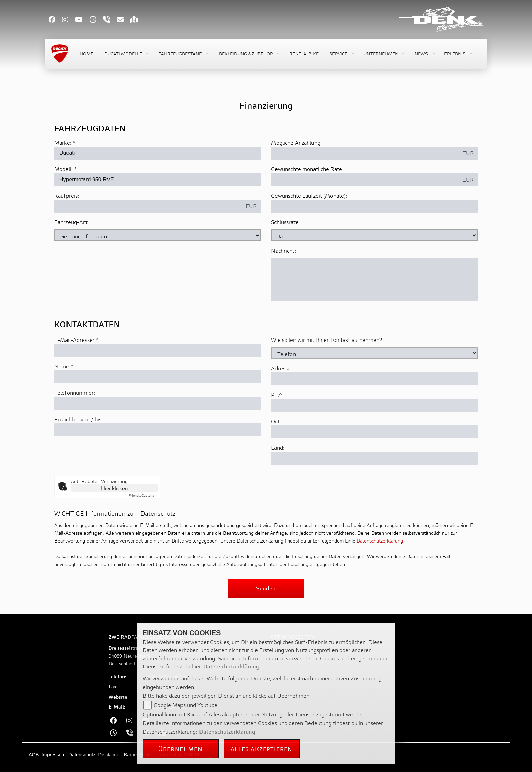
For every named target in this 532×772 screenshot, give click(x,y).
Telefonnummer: (75, 421)
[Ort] (374, 460)
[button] (126, 54)
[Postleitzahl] (374, 434)
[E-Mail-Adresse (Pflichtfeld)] (158, 379)
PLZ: (277, 423)
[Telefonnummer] (158, 432)
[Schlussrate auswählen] (374, 235)
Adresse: (282, 397)
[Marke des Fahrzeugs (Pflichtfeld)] (158, 153)
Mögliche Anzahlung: (296, 142)
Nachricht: (283, 250)
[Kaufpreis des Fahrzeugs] (148, 206)
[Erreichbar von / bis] (158, 458)
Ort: (276, 450)
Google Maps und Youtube (186, 705)
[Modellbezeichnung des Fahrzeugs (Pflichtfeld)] (158, 180)
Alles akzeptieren (262, 749)
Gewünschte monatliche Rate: (307, 169)
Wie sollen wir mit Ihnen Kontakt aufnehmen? (327, 368)
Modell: (63, 169)
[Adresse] (374, 407)
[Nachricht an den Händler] (374, 279)
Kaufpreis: (67, 195)
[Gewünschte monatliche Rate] (365, 180)
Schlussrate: (286, 222)
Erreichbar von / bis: (79, 448)
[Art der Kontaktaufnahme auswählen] (374, 382)
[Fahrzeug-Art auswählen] (158, 235)
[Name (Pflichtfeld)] (158, 405)
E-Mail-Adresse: (76, 368)
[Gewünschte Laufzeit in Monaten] (374, 206)
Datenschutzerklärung (380, 541)
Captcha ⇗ (143, 495)
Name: (62, 395)
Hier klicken (114, 488)
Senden (266, 588)
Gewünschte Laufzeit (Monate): (309, 195)
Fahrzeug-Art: (72, 222)
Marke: (63, 142)
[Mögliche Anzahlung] (365, 153)
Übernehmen (180, 749)
